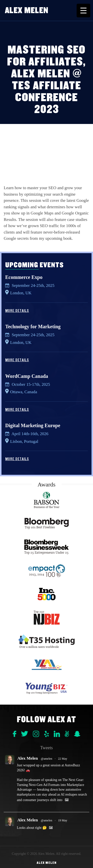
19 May (63, 820)
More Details (17, 311)
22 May (63, 759)
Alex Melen (27, 10)
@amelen (47, 759)
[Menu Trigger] (83, 11)
